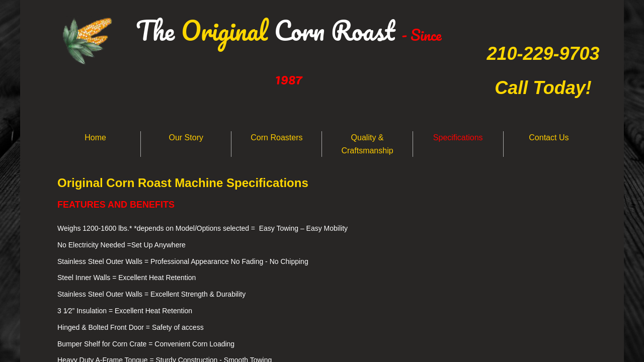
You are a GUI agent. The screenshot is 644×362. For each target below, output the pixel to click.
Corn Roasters (276, 138)
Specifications (458, 138)
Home (95, 138)
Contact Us (549, 138)
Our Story (186, 138)
